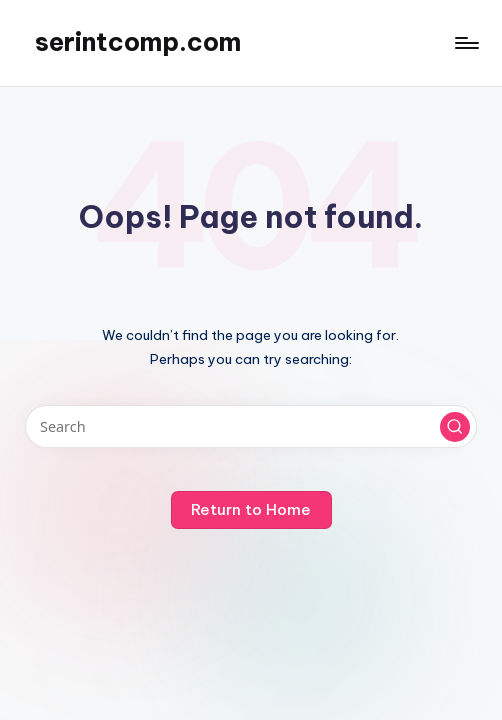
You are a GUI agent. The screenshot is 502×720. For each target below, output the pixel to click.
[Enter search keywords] (250, 426)
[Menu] (465, 43)
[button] (455, 427)
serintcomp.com (138, 42)
